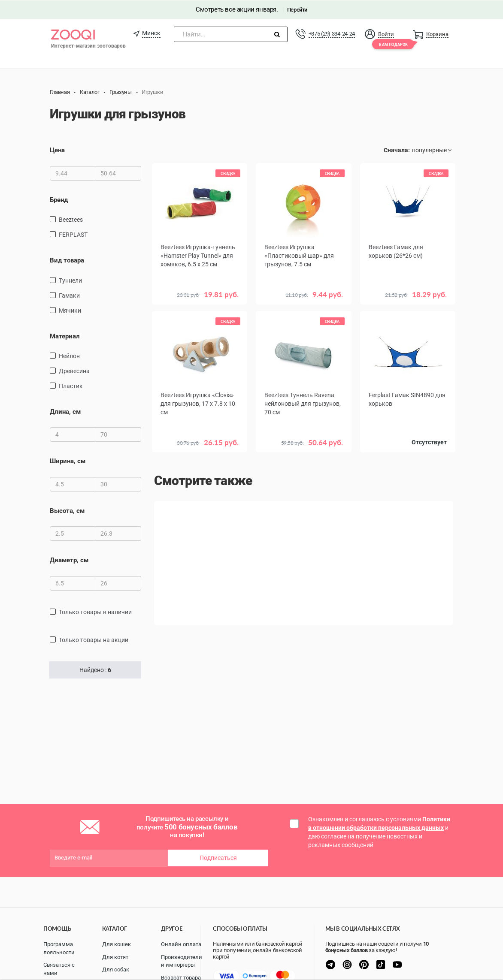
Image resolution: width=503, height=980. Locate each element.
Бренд (59, 199)
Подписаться (218, 857)
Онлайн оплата (181, 944)
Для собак (116, 969)
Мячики (70, 310)
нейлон (69, 356)
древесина (74, 371)
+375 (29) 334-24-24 (332, 33)
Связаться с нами (59, 969)
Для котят (115, 957)
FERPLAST (73, 234)
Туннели (70, 280)
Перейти (297, 9)
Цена (57, 150)
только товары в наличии (95, 612)
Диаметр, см (69, 560)
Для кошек (117, 944)
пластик (71, 386)
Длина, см (65, 411)
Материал (65, 336)
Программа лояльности (59, 948)
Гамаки (69, 295)
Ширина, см (68, 461)
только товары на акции (94, 639)
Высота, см (67, 510)
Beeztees (71, 219)
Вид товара (67, 260)
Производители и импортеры (182, 961)
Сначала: (397, 150)
